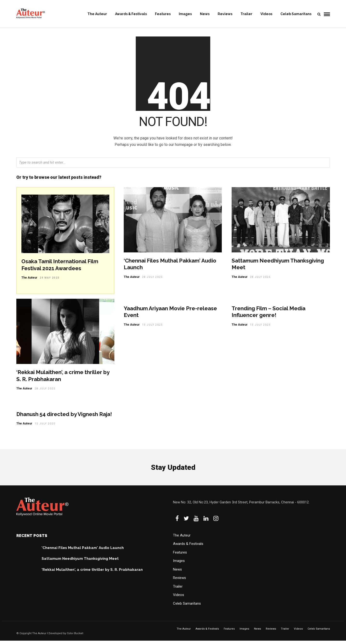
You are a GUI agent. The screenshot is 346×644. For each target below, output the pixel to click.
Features (163, 14)
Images (185, 14)
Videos (266, 14)
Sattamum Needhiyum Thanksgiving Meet (80, 562)
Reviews (225, 14)
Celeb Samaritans (296, 14)
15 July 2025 (152, 328)
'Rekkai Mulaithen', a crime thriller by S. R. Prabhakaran (92, 573)
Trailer (246, 14)
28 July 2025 (152, 280)
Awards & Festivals (131, 14)
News (205, 14)
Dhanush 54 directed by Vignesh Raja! (64, 417)
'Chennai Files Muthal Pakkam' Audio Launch (83, 551)
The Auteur (97, 14)
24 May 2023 (50, 281)
